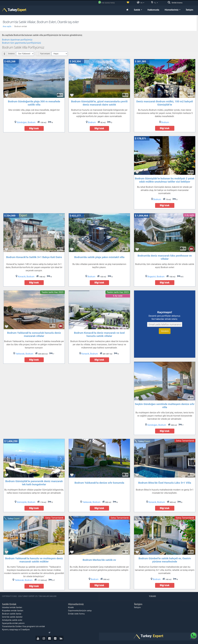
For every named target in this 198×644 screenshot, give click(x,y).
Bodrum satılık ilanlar (12, 614)
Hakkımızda (153, 10)
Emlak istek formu (76, 614)
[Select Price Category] (60, 54)
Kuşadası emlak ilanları (13, 611)
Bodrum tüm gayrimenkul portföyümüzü (22, 43)
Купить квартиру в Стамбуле (16, 630)
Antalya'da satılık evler (12, 620)
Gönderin (165, 331)
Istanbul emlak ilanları (12, 607)
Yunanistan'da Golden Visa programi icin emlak (23, 626)
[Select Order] (25, 54)
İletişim (190, 10)
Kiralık (71, 607)
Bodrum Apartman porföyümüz (17, 40)
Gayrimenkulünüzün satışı (80, 611)
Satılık (138, 10)
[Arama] (170, 2)
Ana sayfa (7, 26)
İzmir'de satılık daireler (12, 617)
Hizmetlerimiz (173, 10)
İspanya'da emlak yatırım (13, 623)
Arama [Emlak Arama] (177, 3)
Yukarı (153, 596)
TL (155, 2)
